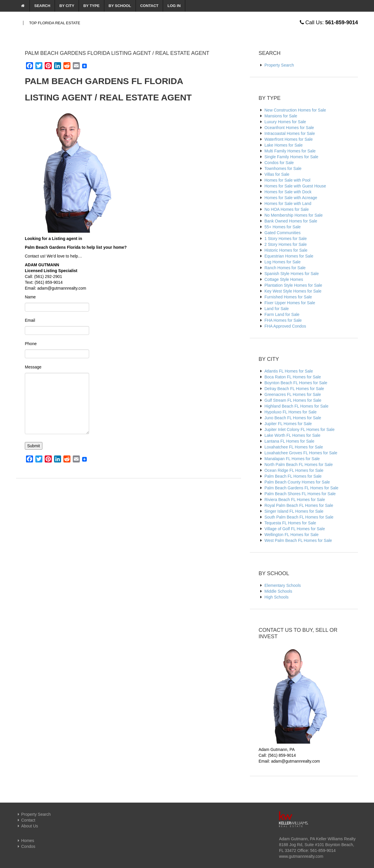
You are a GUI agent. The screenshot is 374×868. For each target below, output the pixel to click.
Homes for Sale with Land (288, 203)
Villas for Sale (277, 174)
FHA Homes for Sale (283, 320)
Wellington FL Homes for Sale (291, 535)
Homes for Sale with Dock (288, 192)
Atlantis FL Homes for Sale (289, 371)
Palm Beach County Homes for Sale (297, 482)
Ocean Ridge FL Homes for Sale (294, 470)
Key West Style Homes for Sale (293, 291)
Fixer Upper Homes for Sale (290, 303)
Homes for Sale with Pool (287, 180)
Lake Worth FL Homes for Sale (292, 435)
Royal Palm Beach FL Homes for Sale (299, 505)
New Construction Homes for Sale (295, 110)
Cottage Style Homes (284, 279)
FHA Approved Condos (285, 326)
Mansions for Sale (281, 116)
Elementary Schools (283, 585)
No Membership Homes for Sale (294, 215)
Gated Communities (283, 233)
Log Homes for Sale (283, 262)
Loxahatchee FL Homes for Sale (294, 447)
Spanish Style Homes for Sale (292, 274)
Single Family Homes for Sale (291, 157)
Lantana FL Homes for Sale (289, 441)
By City (67, 6)
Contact (149, 6)
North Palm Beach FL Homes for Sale (299, 465)
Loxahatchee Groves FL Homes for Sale (301, 453)
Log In (174, 6)
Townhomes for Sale (283, 168)
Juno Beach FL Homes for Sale (293, 418)
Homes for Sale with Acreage (291, 198)
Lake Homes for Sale (284, 145)
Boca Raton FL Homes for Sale (293, 377)
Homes (25, 841)
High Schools (277, 597)
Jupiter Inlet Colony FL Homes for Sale (299, 429)
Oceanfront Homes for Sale (289, 128)
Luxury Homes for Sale (285, 122)
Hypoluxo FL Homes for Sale (290, 412)
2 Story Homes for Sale (286, 244)
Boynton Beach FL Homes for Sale (296, 383)
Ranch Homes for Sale (285, 268)
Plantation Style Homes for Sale (293, 285)
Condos (26, 846)
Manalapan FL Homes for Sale (292, 459)
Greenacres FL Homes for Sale (293, 394)
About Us (27, 826)
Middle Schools (278, 591)
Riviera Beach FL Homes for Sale (295, 500)
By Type (91, 6)
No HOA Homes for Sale (287, 209)
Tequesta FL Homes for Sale (290, 523)
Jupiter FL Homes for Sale (288, 424)
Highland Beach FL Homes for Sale (296, 406)
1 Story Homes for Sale (286, 239)
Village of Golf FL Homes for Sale (295, 529)
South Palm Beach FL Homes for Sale (299, 517)
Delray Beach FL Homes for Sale (294, 389)
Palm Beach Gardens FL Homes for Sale (301, 488)
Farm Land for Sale (282, 314)
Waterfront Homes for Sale (289, 139)
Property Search (279, 65)
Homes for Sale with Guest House (295, 186)
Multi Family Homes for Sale (290, 151)
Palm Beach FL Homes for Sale (293, 476)
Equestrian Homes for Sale (289, 256)
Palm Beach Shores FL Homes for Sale (300, 494)
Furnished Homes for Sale (288, 297)
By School (120, 6)
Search (42, 6)
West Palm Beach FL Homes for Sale (298, 540)
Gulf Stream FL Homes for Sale (293, 400)
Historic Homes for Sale (286, 250)
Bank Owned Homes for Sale (291, 221)
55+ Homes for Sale (283, 227)
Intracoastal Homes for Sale (290, 133)
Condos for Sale (279, 163)
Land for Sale (277, 309)
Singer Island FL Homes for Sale (294, 511)
